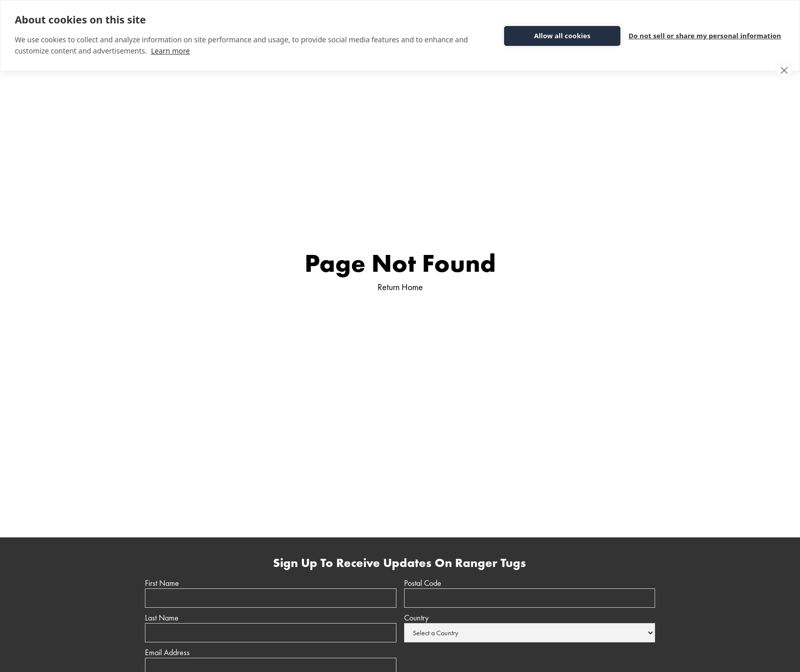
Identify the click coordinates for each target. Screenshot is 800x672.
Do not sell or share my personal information (705, 36)
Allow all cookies (562, 36)
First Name (162, 583)
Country (416, 618)
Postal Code (423, 583)
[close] (784, 70)
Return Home (400, 287)
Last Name (162, 618)
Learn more (170, 51)
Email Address (167, 653)
